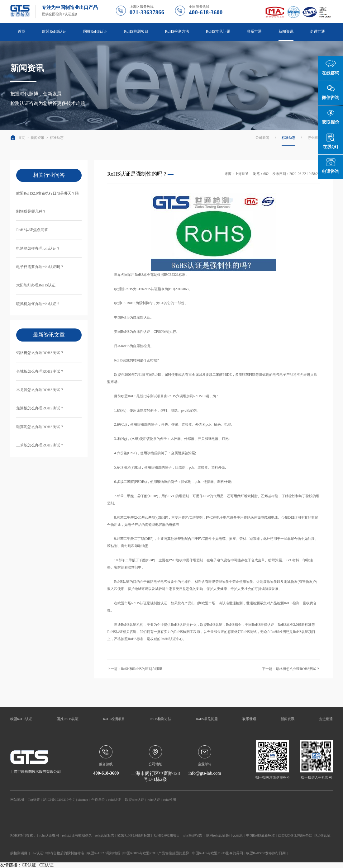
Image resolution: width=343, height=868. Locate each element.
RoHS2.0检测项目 (167, 835)
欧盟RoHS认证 (54, 31)
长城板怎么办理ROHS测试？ (40, 371)
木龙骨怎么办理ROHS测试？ (40, 390)
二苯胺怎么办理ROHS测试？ (40, 445)
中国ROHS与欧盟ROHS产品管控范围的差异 (156, 853)
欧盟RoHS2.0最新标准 (134, 835)
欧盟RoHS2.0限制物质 (104, 853)
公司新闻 (262, 138)
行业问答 (314, 138)
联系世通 (254, 31)
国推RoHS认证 (95, 31)
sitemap (83, 800)
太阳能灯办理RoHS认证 (36, 285)
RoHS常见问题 (218, 31)
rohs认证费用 (49, 835)
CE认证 (29, 865)
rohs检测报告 (193, 835)
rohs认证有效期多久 (77, 835)
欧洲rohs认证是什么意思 (224, 835)
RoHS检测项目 (136, 31)
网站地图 (17, 800)
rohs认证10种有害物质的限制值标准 (57, 853)
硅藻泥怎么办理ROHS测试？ (40, 427)
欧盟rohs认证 (135, 800)
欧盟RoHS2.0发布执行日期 (266, 853)
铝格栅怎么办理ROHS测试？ (40, 353)
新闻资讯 (286, 31)
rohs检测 (169, 800)
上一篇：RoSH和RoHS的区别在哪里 (135, 669)
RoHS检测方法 (177, 31)
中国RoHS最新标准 (260, 835)
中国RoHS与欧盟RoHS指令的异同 (217, 853)
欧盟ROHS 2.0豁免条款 (295, 835)
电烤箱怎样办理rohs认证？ (38, 248)
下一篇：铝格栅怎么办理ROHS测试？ (291, 669)
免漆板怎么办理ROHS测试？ (40, 408)
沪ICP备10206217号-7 (59, 800)
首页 (21, 31)
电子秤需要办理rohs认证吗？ (40, 267)
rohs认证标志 (105, 835)
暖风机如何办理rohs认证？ (38, 304)
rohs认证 (115, 800)
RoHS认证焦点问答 (32, 230)
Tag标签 (34, 800)
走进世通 (317, 31)
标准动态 (57, 138)
